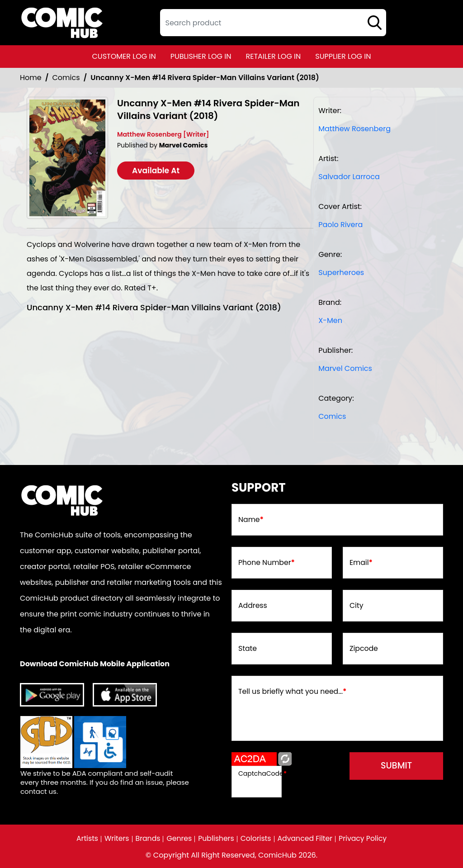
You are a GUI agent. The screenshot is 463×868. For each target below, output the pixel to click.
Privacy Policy (365, 839)
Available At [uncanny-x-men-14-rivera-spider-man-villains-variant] (158, 170)
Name (251, 521)
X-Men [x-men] (330, 320)
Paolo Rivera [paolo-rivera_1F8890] (340, 225)
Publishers (216, 839)
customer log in (124, 56)
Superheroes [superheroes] (341, 273)
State (248, 650)
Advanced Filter (306, 839)
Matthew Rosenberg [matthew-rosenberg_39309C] (354, 129)
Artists (85, 839)
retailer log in (273, 56)
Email (361, 564)
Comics (66, 78)
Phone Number (267, 564)
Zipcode (364, 650)
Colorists (256, 839)
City (357, 607)
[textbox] (273, 23)
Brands (146, 839)
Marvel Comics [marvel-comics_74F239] (345, 368)
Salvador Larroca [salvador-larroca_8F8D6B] (349, 177)
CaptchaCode (262, 773)
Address (253, 607)
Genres (178, 839)
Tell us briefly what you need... (293, 693)
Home (31, 78)
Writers (115, 839)
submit (394, 767)
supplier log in (343, 56)
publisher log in (201, 56)
